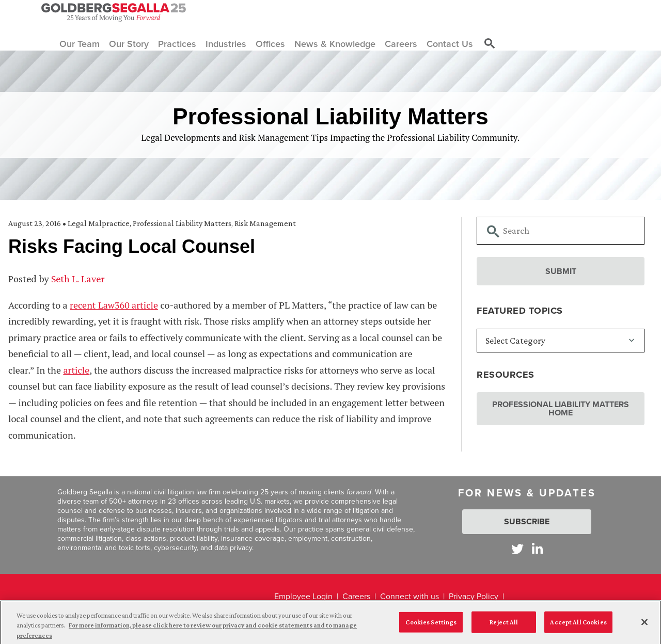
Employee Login (303, 596)
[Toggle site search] (490, 44)
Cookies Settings (431, 625)
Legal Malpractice (99, 223)
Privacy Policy (474, 596)
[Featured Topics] (561, 341)
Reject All (504, 625)
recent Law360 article (114, 305)
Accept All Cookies (578, 625)
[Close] (644, 625)
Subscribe (527, 521)
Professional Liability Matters (182, 223)
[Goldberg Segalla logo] (114, 12)
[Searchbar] (561, 231)
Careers (356, 596)
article (76, 370)
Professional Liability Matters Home (561, 408)
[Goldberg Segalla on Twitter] (517, 549)
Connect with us (410, 596)
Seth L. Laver (78, 279)
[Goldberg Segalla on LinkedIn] (537, 549)
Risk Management (265, 223)
